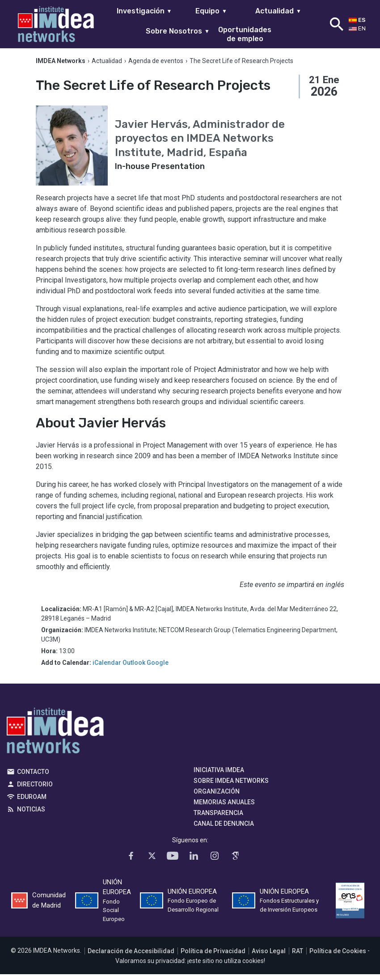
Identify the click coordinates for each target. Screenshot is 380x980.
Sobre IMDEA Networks (231, 786)
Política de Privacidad (213, 956)
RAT (298, 956)
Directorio (35, 790)
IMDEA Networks (55, 738)
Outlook (134, 668)
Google (158, 668)
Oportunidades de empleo (245, 34)
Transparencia (218, 818)
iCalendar (107, 668)
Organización (217, 797)
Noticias (31, 815)
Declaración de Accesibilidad (131, 956)
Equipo (211, 11)
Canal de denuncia (224, 829)
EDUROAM (32, 802)
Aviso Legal (269, 956)
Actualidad (278, 11)
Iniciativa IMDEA (219, 775)
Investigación (144, 11)
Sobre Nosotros (178, 31)
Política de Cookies (338, 956)
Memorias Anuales (224, 807)
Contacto (33, 777)
